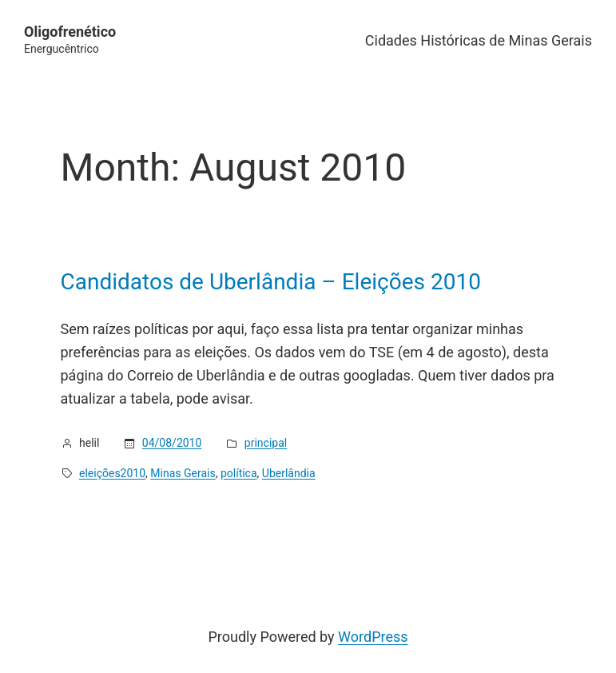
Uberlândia (289, 473)
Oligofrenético (70, 32)
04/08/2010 (172, 443)
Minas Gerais (183, 473)
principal (266, 443)
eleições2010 (112, 473)
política (239, 473)
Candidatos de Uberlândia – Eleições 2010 (271, 282)
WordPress (373, 637)
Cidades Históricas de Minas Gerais (479, 40)
